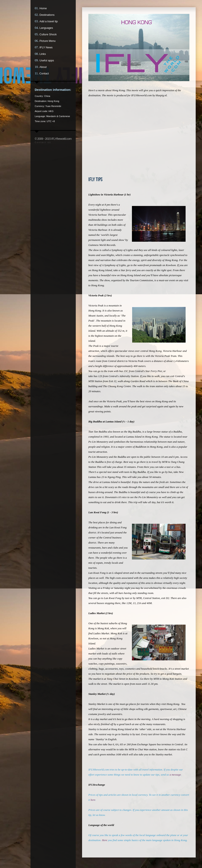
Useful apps (47, 60)
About (43, 67)
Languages (46, 28)
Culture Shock (48, 34)
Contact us (43, 142)
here (93, 800)
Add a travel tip (49, 21)
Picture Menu (48, 41)
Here (105, 840)
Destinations (47, 15)
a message (175, 775)
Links (43, 54)
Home (43, 8)
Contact (44, 73)
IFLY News (46, 47)
